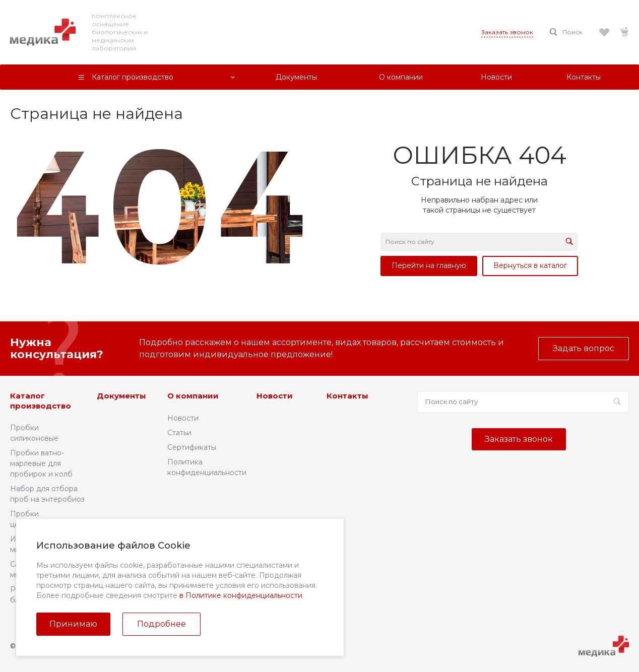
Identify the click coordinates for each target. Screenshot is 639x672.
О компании (193, 396)
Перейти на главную (429, 265)
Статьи (179, 433)
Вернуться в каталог (530, 265)
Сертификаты (192, 447)
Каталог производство (41, 401)
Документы (121, 396)
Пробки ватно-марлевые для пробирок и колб (41, 463)
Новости (183, 418)
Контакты (347, 396)
